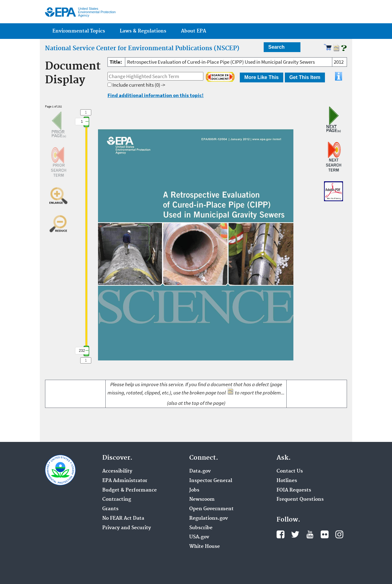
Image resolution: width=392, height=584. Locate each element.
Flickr (325, 534)
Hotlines (287, 481)
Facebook (281, 534)
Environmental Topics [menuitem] (79, 31)
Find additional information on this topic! (156, 95)
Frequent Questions (300, 499)
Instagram (339, 534)
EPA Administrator (125, 481)
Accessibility (117, 471)
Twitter (295, 534)
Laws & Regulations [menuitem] (143, 31)
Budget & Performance (130, 490)
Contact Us (290, 471)
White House (205, 547)
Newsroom (202, 499)
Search (276, 47)
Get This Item (305, 77)
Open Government (211, 509)
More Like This (262, 77)
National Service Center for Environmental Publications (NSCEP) (142, 48)
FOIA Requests (294, 490)
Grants (110, 509)
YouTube (310, 534)
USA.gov (199, 537)
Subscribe (201, 528)
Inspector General (211, 481)
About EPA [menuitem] (194, 31)
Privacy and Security (127, 528)
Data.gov (200, 471)
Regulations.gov (209, 518)
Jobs (194, 490)
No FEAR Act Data (123, 518)
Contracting (117, 499)
